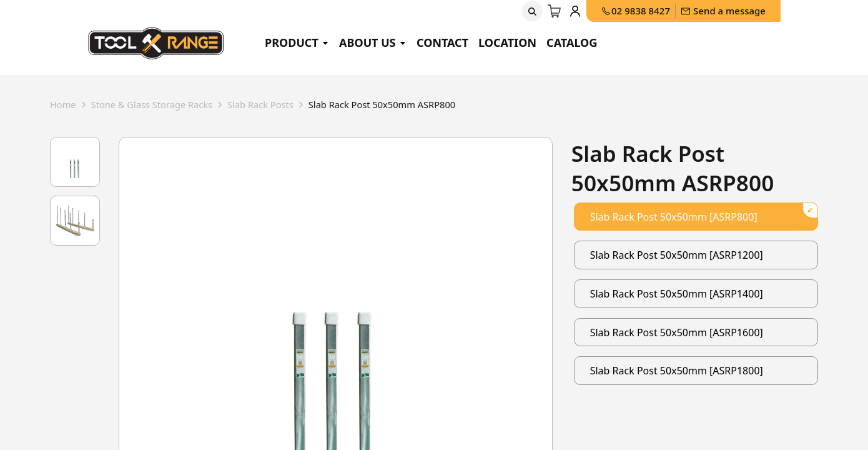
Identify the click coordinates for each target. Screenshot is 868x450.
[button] (532, 11)
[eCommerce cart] (555, 11)
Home (64, 106)
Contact (442, 42)
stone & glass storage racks (160, 106)
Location (507, 42)
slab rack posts (277, 106)
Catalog (572, 42)
